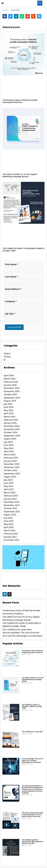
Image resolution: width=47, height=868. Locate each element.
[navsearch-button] (40, 4)
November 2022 (12, 506)
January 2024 (10, 462)
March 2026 (10, 380)
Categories (11, 347)
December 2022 (12, 503)
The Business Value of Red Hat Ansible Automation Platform (20, 102)
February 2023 (11, 497)
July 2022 (8, 519)
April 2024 (9, 453)
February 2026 (11, 383)
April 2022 (9, 529)
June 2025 (9, 408)
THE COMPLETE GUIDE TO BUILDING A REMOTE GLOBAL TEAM (23, 251)
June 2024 (9, 446)
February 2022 (11, 535)
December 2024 (12, 427)
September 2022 (12, 513)
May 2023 (9, 488)
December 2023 (12, 465)
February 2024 (11, 459)
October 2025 (10, 396)
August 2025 (10, 402)
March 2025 (10, 418)
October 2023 (10, 472)
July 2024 (8, 443)
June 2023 (9, 484)
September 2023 (12, 475)
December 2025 (12, 389)
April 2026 (9, 377)
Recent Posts (11, 604)
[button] (3, 4)
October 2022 (10, 510)
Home (5, 11)
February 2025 (11, 421)
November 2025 (12, 393)
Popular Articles (13, 645)
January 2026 (10, 386)
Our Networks (12, 587)
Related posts (11, 28)
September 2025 (12, 399)
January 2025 (10, 424)
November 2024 (12, 431)
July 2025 (8, 405)
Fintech (7, 358)
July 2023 (8, 481)
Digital (7, 355)
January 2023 (10, 500)
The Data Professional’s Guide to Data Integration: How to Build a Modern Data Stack (32, 816)
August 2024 (10, 440)
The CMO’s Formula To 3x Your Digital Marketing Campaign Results (20, 177)
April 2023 (9, 491)
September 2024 (12, 437)
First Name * (12, 266)
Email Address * (13, 290)
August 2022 (10, 516)
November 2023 (12, 469)
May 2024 (9, 450)
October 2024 (10, 434)
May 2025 (9, 412)
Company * (11, 303)
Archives (9, 369)
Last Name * (11, 278)
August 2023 (10, 478)
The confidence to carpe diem (17, 631)
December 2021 (12, 541)
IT (5, 361)
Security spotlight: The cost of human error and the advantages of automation (33, 762)
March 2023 (10, 494)
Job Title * (10, 315)
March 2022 (10, 532)
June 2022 (9, 522)
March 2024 (10, 456)
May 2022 (9, 525)
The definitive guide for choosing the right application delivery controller (32, 843)
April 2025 (9, 415)
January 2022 (10, 538)
